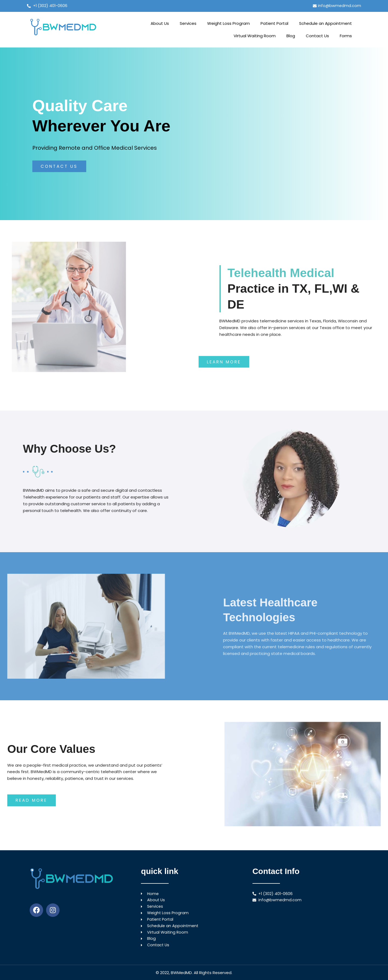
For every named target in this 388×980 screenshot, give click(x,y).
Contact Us (317, 36)
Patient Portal (274, 24)
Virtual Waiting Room (255, 36)
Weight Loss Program (228, 24)
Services (188, 24)
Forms (346, 36)
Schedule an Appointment (325, 24)
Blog (291, 36)
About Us (160, 24)
